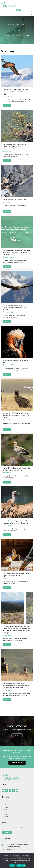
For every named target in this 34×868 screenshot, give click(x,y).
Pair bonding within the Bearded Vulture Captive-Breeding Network (16, 575)
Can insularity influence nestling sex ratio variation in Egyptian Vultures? (16, 469)
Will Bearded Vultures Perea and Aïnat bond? (15, 361)
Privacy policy (21, 865)
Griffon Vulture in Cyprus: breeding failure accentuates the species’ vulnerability (17, 522)
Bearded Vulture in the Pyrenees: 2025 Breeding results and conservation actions (15, 92)
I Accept (12, 865)
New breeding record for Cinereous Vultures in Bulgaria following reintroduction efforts (14, 147)
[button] (31, 11)
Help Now (17, 735)
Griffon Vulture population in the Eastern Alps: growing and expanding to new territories (16, 307)
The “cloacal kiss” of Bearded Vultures (15, 200)
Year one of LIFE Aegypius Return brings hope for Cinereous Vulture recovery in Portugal (16, 415)
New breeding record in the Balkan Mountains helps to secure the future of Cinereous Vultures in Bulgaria (16, 686)
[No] (32, 860)
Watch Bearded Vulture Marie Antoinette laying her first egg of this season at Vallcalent (16, 253)
